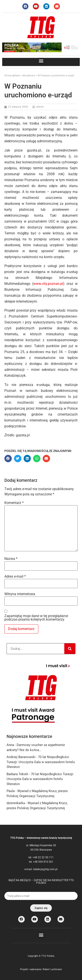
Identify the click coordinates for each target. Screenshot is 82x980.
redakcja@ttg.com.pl (45, 869)
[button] (41, 61)
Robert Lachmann (52, 969)
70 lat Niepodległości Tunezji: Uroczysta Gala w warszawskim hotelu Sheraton (41, 762)
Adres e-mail (15, 577)
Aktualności (29, 76)
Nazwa (11, 559)
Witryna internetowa (20, 594)
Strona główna (12, 76)
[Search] (70, 649)
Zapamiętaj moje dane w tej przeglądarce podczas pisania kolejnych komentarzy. (36, 618)
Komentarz (14, 503)
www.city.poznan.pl (48, 284)
